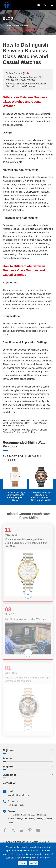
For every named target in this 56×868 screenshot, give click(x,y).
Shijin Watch (10, 751)
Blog (26, 26)
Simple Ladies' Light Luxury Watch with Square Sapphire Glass (15, 496)
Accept (34, 863)
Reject (22, 863)
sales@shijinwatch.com (18, 795)
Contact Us (9, 783)
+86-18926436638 (16, 805)
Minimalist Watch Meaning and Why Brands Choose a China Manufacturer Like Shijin (26, 544)
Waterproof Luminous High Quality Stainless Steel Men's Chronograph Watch (41, 496)
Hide (27, 73)
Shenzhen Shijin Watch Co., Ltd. (31, 842)
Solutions (8, 759)
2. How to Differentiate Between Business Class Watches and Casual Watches (26, 85)
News (18, 26)
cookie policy (30, 858)
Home (10, 26)
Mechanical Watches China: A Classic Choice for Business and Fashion (25, 431)
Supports (8, 767)
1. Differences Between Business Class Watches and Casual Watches (25, 78)
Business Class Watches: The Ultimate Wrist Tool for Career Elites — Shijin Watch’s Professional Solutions (25, 423)
